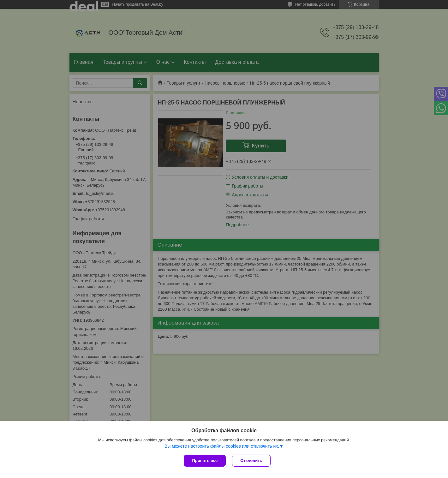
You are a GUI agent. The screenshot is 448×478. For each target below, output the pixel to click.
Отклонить (251, 460)
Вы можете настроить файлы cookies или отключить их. (222, 446)
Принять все (205, 460)
